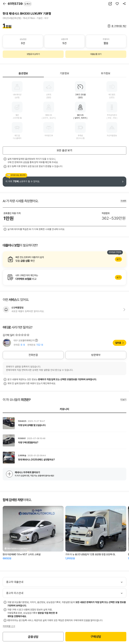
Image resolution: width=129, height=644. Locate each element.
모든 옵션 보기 (64, 150)
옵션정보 (23, 73)
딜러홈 (118, 343)
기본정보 (64, 73)
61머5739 (20, 4)
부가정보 (106, 73)
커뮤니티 (64, 409)
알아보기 (64, 259)
